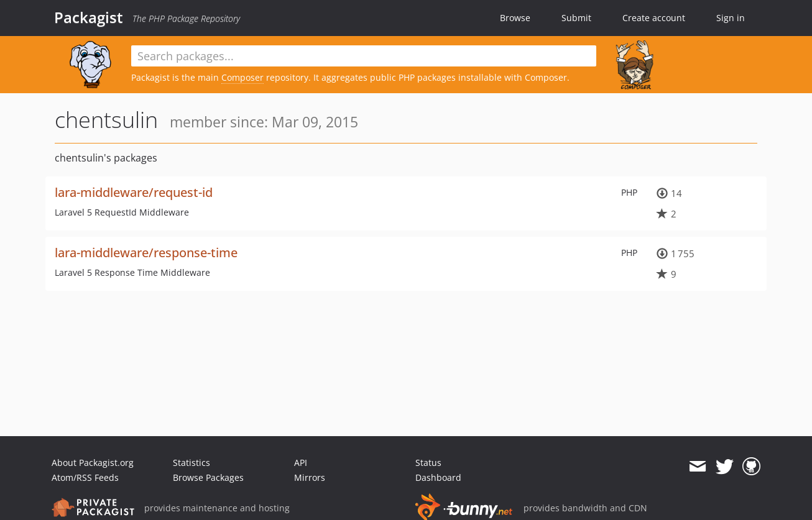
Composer (242, 77)
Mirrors (310, 477)
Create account (654, 18)
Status (428, 463)
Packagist (89, 17)
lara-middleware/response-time (146, 253)
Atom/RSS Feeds (85, 477)
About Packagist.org (93, 463)
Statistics (191, 463)
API (301, 463)
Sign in (731, 18)
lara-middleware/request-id (134, 192)
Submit (576, 18)
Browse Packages (208, 477)
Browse (515, 18)
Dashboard (438, 477)
